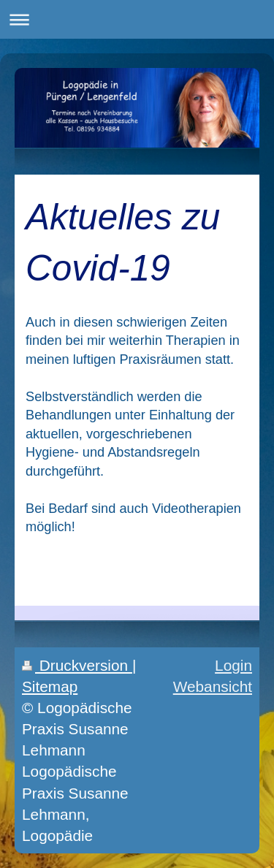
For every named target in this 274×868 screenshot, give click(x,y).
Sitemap (50, 686)
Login (233, 665)
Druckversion (77, 665)
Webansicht (213, 686)
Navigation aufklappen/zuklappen (137, 19)
